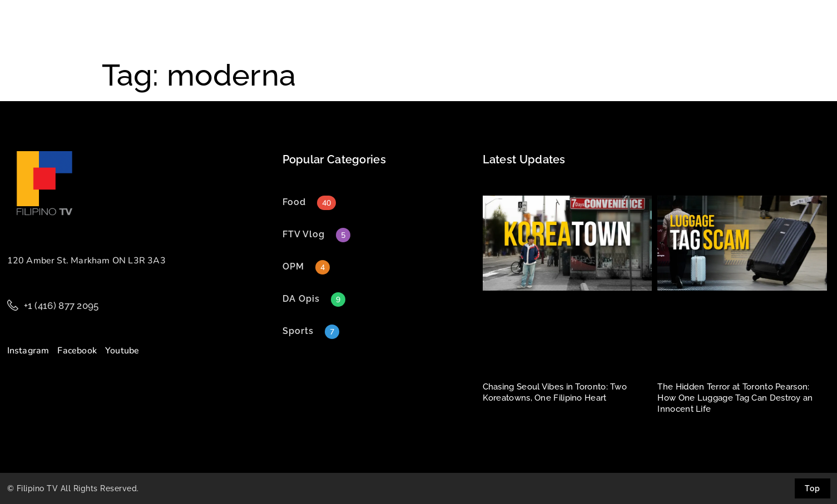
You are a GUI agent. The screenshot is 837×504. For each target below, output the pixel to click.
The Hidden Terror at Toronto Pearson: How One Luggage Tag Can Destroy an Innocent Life (735, 398)
